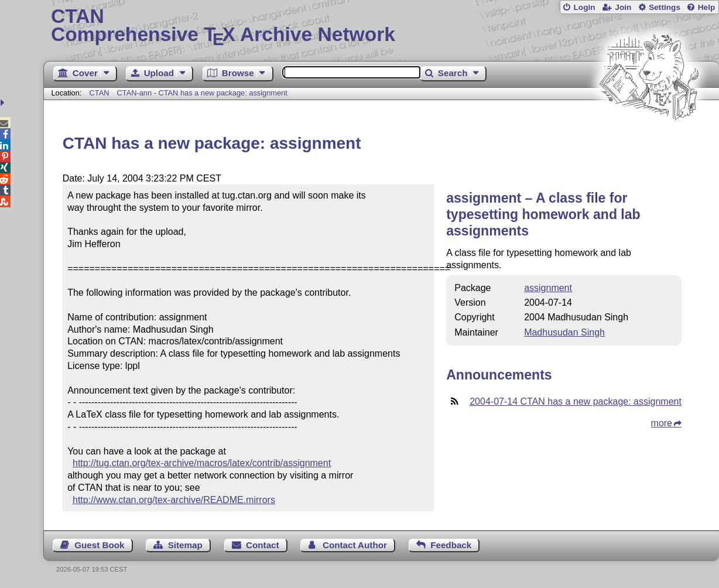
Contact (263, 545)
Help (707, 7)
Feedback (451, 545)
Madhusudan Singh (564, 332)
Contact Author (355, 545)
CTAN (100, 93)
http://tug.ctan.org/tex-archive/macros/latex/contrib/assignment (202, 463)
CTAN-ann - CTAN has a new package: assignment (202, 93)
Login (584, 7)
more (662, 423)
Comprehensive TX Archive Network (381, 26)
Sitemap (185, 545)
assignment (548, 288)
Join (623, 7)
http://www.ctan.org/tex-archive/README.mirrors (174, 500)
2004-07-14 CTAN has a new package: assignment (576, 401)
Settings (665, 7)
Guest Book (99, 545)
